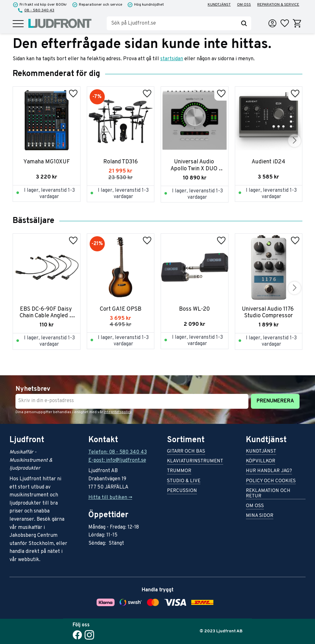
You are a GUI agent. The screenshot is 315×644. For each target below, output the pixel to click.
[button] (18, 24)
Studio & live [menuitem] (184, 481)
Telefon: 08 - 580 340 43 (118, 452)
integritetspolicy (118, 412)
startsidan (172, 59)
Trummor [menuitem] (179, 471)
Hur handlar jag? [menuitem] (269, 471)
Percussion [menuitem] (182, 491)
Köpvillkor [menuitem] (261, 462)
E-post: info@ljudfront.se (117, 460)
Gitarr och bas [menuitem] (186, 452)
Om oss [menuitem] (244, 5)
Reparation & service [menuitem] (278, 5)
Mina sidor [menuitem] (260, 516)
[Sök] (244, 23)
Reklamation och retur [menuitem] (268, 494)
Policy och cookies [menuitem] (271, 481)
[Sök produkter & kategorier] (172, 23)
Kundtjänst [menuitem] (219, 5)
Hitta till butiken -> (110, 498)
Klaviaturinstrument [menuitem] (195, 462)
